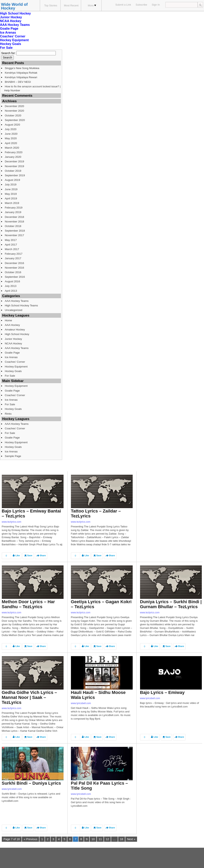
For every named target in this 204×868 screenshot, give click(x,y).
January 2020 (13, 157)
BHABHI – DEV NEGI (18, 82)
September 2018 (15, 231)
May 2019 (11, 194)
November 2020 (14, 111)
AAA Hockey (12, 325)
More (92, 5)
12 (107, 839)
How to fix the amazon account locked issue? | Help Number (32, 88)
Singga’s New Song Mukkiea (22, 68)
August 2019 (12, 180)
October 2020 (13, 115)
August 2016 (12, 281)
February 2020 (14, 152)
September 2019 (15, 175)
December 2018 (14, 217)
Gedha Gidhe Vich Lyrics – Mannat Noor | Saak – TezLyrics (29, 697)
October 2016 (13, 272)
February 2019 (14, 208)
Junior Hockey (11, 17)
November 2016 (14, 268)
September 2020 (15, 120)
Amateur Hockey (15, 330)
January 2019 (13, 212)
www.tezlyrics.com (12, 522)
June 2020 (11, 134)
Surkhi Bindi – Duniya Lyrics (31, 783)
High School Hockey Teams (21, 305)
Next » (131, 839)
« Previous (30, 839)
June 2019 (11, 189)
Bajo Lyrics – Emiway (162, 692)
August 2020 (12, 125)
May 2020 (11, 138)
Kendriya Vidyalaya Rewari (21, 77)
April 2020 (11, 143)
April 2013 (11, 291)
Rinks (8, 414)
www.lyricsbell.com (81, 703)
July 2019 (11, 185)
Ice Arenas (8, 33)
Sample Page (13, 456)
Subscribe (141, 5)
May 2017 (11, 240)
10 (93, 839)
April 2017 (11, 245)
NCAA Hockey (11, 21)
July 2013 (11, 286)
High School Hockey (15, 13)
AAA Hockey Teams (15, 25)
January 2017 (13, 258)
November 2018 (14, 222)
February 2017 (14, 254)
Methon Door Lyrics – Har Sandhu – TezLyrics (28, 604)
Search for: (8, 53)
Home (8, 320)
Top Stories (51, 5)
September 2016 (15, 277)
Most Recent (71, 5)
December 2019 (14, 161)
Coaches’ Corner (13, 36)
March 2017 (12, 249)
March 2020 (12, 148)
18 (122, 839)
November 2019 (14, 166)
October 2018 (13, 226)
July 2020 (11, 129)
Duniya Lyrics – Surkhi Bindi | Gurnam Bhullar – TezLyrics (171, 604)
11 (100, 839)
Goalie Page (9, 29)
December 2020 (14, 106)
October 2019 (13, 171)
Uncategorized (14, 310)
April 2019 (11, 198)
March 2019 (12, 203)
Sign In (156, 5)
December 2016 (14, 263)
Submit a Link (123, 5)
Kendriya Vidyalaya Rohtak (21, 73)
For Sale (6, 48)
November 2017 (14, 235)
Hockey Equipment (14, 40)
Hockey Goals (11, 44)
